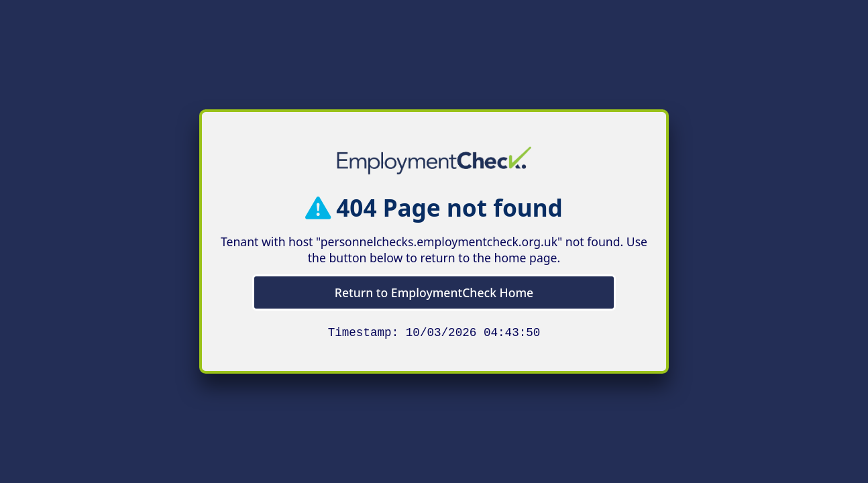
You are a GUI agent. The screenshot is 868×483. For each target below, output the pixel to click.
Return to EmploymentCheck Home (434, 291)
